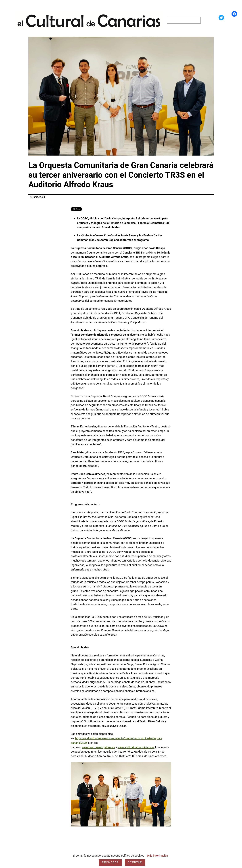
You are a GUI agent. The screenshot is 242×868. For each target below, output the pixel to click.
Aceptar (135, 862)
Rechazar (110, 862)
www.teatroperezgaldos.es (98, 747)
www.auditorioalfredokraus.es (136, 747)
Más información (158, 856)
